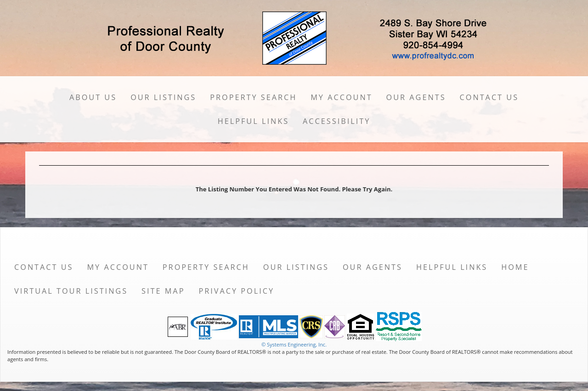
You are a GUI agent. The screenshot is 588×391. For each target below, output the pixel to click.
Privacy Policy (236, 291)
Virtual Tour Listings (71, 291)
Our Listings (163, 97)
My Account (341, 97)
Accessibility (336, 121)
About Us (93, 97)
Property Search (253, 97)
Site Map (163, 291)
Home (515, 267)
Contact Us (489, 97)
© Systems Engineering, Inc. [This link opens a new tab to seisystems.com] (294, 344)
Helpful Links (253, 121)
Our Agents (416, 97)
